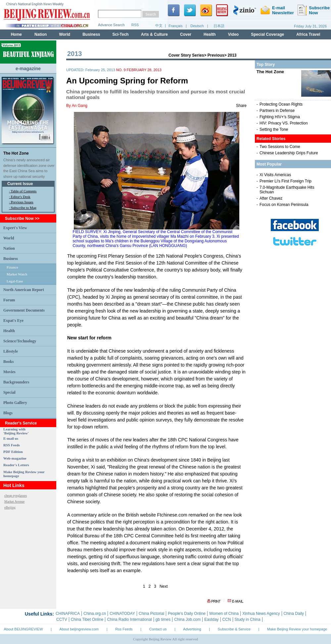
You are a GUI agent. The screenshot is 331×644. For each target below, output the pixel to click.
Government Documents (24, 310)
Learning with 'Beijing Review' (16, 431)
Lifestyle (11, 351)
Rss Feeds (124, 629)
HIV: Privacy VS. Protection (284, 123)
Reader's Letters (16, 465)
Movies (9, 372)
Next (164, 586)
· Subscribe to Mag (23, 208)
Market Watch (17, 274)
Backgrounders (16, 382)
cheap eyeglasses (16, 495)
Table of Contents (24, 191)
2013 (232, 55)
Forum (9, 300)
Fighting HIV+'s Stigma (280, 117)
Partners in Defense (277, 111)
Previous (216, 55)
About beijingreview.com (79, 629)
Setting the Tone (274, 129)
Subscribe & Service (234, 629)
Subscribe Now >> (22, 219)
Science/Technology (20, 341)
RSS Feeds (12, 445)
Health (9, 331)
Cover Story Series (186, 55)
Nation (9, 248)
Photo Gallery (15, 403)
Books (8, 362)
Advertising (192, 629)
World (9, 238)
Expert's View (15, 228)
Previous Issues (22, 202)
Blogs (8, 413)
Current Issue (20, 184)
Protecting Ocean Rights (281, 104)
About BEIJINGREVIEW (24, 629)
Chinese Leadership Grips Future (289, 153)
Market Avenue (14, 501)
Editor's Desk (21, 197)
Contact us (158, 629)
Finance (12, 267)
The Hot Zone (16, 153)
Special (9, 392)
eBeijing (10, 507)
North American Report (24, 290)
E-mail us (11, 438)
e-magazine (28, 69)
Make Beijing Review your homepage (297, 629)
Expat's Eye (13, 321)
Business (11, 259)
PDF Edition (13, 452)
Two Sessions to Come (280, 147)
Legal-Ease (15, 281)
